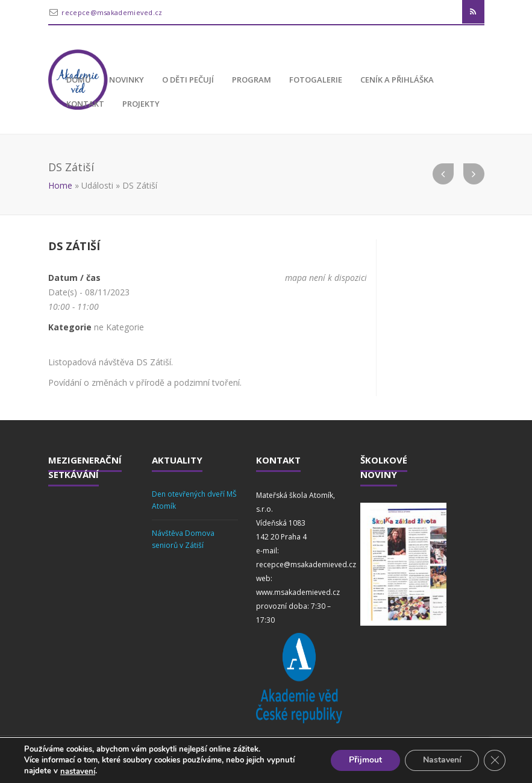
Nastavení (442, 760)
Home (60, 185)
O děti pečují (188, 80)
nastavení (78, 772)
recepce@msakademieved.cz (112, 12)
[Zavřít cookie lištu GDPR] (495, 761)
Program (252, 80)
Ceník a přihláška (397, 80)
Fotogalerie (316, 80)
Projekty (141, 104)
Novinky (127, 80)
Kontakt (85, 104)
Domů (79, 80)
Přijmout (365, 760)
